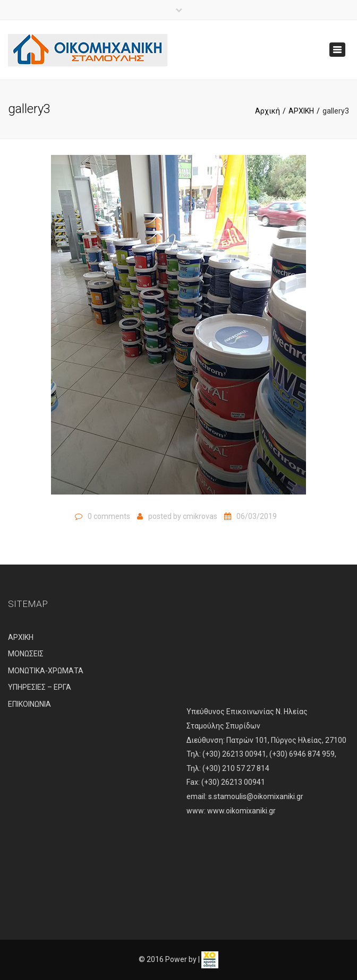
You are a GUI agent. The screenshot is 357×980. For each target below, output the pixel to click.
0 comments (109, 516)
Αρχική (267, 111)
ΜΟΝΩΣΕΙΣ (26, 654)
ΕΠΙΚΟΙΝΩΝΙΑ (29, 704)
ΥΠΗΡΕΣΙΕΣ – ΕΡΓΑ (40, 687)
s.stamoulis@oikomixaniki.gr (256, 796)
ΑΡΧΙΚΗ (301, 111)
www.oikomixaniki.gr (241, 811)
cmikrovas (200, 516)
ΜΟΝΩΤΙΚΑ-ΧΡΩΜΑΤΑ (46, 671)
